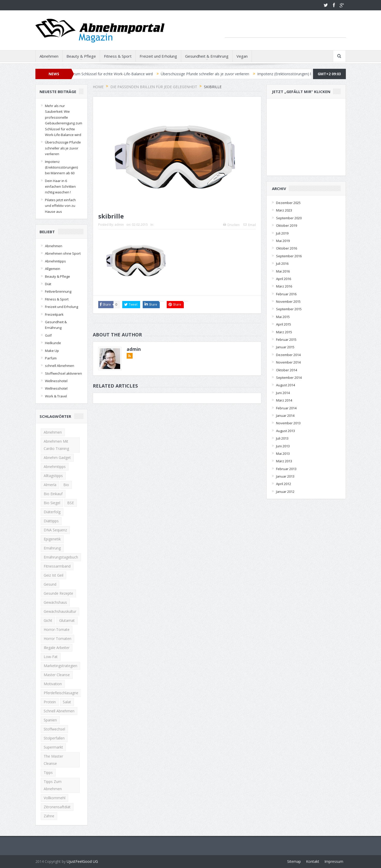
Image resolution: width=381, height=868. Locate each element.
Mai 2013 (283, 454)
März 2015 (284, 332)
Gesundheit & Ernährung (207, 56)
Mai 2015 (283, 317)
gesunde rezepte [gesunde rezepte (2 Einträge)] (58, 593)
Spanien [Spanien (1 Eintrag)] (50, 720)
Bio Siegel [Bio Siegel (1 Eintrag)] (52, 503)
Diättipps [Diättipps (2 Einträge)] (51, 521)
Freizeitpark (54, 314)
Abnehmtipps (55, 261)
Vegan (242, 56)
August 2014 (285, 385)
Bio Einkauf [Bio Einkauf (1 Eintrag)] (53, 494)
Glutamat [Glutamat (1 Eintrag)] (67, 620)
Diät (48, 284)
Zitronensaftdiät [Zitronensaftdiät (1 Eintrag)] (57, 807)
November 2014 (288, 362)
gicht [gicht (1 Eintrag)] (48, 620)
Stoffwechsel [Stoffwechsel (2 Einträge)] (54, 729)
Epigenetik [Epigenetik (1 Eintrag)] (52, 539)
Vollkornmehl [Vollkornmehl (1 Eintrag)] (55, 798)
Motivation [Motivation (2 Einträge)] (53, 684)
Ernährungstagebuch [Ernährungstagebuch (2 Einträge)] (61, 557)
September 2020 (289, 218)
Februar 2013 (286, 469)
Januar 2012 (285, 492)
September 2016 (289, 256)
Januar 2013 (285, 476)
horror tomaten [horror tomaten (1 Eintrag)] (58, 639)
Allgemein (53, 269)
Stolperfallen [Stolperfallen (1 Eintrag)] (54, 738)
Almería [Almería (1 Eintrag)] (50, 485)
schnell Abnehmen (60, 366)
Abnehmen (49, 56)
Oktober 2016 (287, 248)
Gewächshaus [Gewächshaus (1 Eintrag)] (55, 602)
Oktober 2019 (287, 225)
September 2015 (289, 309)
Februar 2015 (286, 339)
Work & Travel (56, 396)
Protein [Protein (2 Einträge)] (50, 702)
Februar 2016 (286, 294)
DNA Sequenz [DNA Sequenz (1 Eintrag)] (55, 530)
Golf (48, 335)
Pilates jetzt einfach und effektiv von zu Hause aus (60, 206)
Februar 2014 (286, 408)
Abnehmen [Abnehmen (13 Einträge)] (53, 432)
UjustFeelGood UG (82, 861)
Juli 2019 (282, 233)
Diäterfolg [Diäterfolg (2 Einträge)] (52, 512)
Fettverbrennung (58, 291)
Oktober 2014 (287, 370)
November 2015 (288, 301)
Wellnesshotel (56, 381)
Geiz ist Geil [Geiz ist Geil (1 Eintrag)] (54, 575)
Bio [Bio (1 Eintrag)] (66, 485)
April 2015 (284, 324)
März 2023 (284, 210)
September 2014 (289, 378)
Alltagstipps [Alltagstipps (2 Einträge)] (53, 476)
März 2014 (284, 400)
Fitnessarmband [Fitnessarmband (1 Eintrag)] (57, 566)
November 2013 (288, 423)
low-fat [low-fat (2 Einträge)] (51, 657)
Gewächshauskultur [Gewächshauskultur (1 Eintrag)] (60, 611)
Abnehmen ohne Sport (63, 253)
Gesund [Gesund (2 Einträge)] (50, 584)
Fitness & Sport (118, 56)
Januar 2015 (285, 347)
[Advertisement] (285, 30)
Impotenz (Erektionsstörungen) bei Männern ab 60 (304, 74)
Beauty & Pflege (81, 56)
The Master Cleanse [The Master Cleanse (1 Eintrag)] (53, 760)
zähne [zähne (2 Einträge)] (49, 816)
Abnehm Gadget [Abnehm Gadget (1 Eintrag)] (57, 458)
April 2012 (284, 484)
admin (119, 225)
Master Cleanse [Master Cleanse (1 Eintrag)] (57, 675)
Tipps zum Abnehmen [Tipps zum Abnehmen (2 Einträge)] (53, 785)
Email (250, 225)
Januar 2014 (285, 416)
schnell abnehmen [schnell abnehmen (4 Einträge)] (59, 711)
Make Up (52, 351)
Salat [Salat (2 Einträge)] (67, 702)
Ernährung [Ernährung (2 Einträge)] (52, 548)
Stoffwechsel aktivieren (63, 373)
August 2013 (285, 431)
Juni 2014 (283, 393)
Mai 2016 (283, 271)
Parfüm (51, 358)
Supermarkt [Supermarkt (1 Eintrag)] (53, 747)
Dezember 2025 (288, 203)
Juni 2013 (283, 446)
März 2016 (284, 286)
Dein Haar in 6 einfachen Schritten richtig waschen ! (60, 187)
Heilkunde (53, 343)
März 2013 (284, 461)
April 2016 (284, 279)
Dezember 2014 (288, 355)
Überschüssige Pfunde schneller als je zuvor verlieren (210, 74)
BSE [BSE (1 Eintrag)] (71, 503)
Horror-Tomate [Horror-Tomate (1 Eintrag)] (57, 629)
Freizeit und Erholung (158, 56)
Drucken (231, 225)
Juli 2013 (282, 438)
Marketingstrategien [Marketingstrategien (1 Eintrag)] (60, 666)
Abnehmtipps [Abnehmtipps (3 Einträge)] (55, 467)
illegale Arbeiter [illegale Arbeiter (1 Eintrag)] (57, 648)
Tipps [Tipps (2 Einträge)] (48, 772)
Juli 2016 (282, 263)
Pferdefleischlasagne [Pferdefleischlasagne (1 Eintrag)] (61, 693)
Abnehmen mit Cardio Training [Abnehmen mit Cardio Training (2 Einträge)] (56, 445)
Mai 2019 (283, 241)
